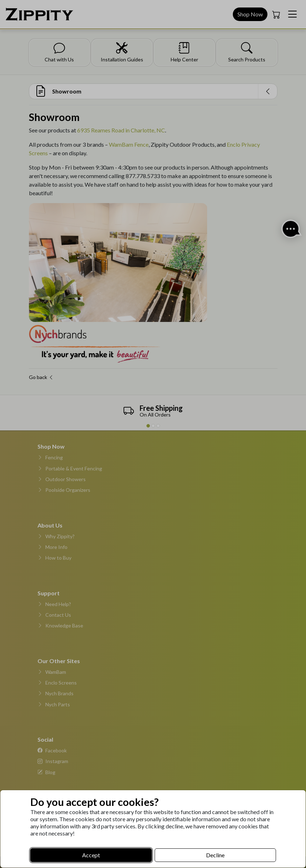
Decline (215, 855)
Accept (91, 855)
